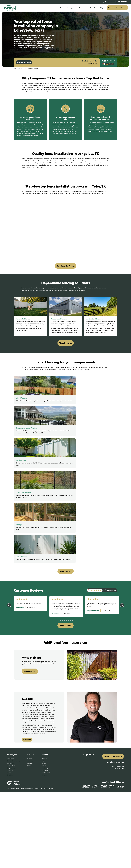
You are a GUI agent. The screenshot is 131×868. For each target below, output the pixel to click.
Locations (20, 69)
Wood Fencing (11, 641)
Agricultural (30, 645)
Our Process (45, 641)
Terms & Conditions (35, 670)
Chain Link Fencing (12, 648)
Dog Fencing (10, 652)
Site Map (51, 670)
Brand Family (45, 650)
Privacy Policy (44, 670)
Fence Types (71, 8)
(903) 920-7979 (123, 2)
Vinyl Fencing (10, 645)
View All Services (66, 343)
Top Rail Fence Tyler (32, 69)
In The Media (45, 652)
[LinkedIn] (87, 637)
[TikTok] (93, 637)
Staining (29, 648)
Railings (9, 655)
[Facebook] (84, 637)
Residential (30, 641)
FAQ (43, 643)
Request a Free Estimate (117, 8)
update (111, 2)
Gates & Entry (10, 657)
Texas (25, 69)
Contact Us (44, 657)
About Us (92, 8)
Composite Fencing (12, 650)
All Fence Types (66, 453)
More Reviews (66, 507)
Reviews (44, 645)
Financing (44, 648)
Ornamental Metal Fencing (13, 643)
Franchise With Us (46, 655)
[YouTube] (90, 637)
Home (62, 8)
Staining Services (30, 553)
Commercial (30, 643)
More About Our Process (66, 266)
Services (82, 8)
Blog (102, 8)
